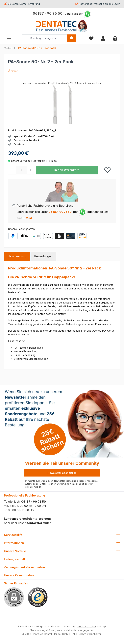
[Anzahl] (21, 170)
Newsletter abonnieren (62, 473)
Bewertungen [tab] (43, 256)
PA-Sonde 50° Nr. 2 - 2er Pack (37, 48)
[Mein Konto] (103, 38)
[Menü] (9, 38)
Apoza (13, 71)
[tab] (17, 256)
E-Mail (27, 218)
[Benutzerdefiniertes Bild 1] (38, 597)
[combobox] (45, 38)
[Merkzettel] (91, 38)
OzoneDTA (98, 331)
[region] (62, 103)
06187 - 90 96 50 (48, 13)
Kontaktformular (39, 523)
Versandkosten (87, 626)
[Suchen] (72, 38)
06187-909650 (60, 212)
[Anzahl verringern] (12, 170)
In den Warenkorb (67, 170)
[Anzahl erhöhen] (31, 170)
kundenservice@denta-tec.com (27, 519)
